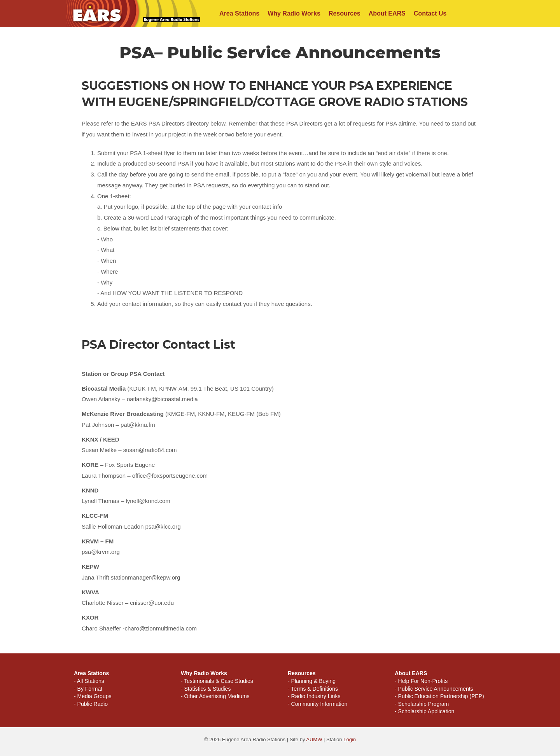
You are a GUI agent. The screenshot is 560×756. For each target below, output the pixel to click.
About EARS (387, 13)
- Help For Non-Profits (421, 681)
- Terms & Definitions (313, 689)
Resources (345, 13)
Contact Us (430, 13)
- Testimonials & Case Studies (217, 681)
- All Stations (89, 681)
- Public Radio (91, 704)
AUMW (314, 739)
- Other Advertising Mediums (215, 696)
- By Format (88, 689)
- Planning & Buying (312, 681)
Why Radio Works (294, 13)
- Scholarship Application (424, 711)
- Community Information (318, 704)
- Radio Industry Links (314, 696)
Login (350, 739)
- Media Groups (93, 696)
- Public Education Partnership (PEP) (439, 696)
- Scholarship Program (422, 704)
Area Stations (239, 13)
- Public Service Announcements (434, 689)
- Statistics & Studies (206, 689)
